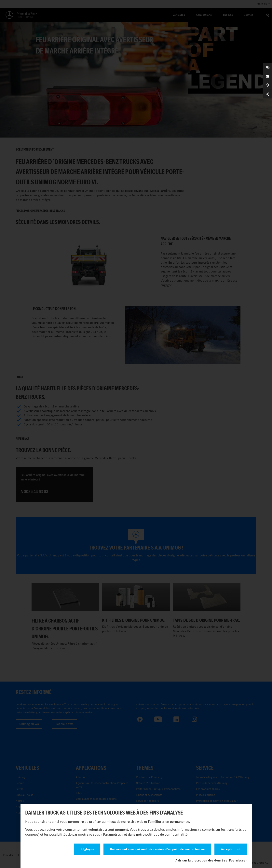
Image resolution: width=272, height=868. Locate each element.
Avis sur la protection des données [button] (201, 860)
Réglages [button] (87, 849)
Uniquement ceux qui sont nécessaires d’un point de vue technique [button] (157, 849)
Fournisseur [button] (238, 860)
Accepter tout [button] (231, 849)
